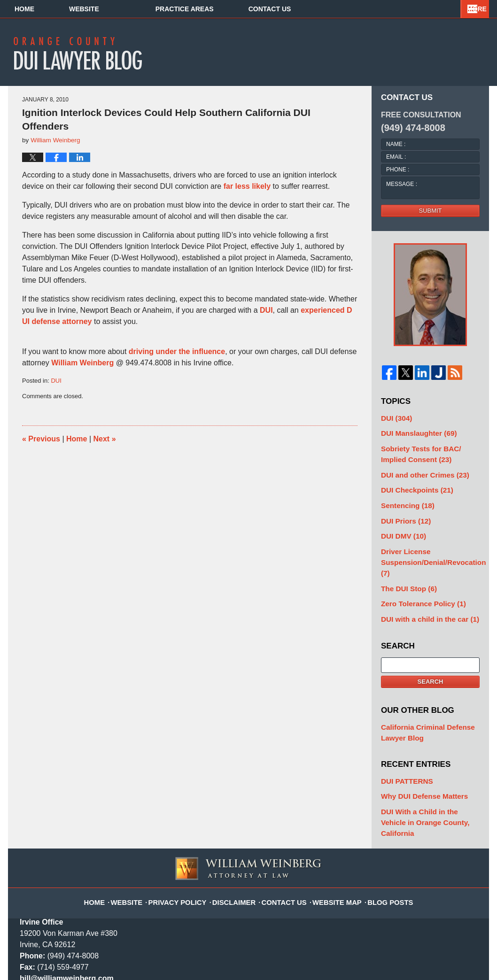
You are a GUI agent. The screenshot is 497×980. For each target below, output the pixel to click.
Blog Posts (380, 843)
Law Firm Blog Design (432, 969)
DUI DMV (400, 523)
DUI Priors (402, 509)
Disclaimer (238, 843)
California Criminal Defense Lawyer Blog (421, 698)
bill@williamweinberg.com (67, 924)
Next (105, 439)
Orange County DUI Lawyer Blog (84, 53)
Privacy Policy (187, 843)
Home (46, 9)
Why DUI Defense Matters (418, 758)
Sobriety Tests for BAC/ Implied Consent (427, 450)
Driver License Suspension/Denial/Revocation (430, 541)
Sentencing (404, 495)
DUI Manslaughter (413, 431)
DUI (266, 310)
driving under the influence (177, 351)
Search (431, 648)
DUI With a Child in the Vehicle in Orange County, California (429, 776)
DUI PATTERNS (403, 744)
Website (127, 9)
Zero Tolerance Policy (417, 573)
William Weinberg (82, 363)
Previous (41, 439)
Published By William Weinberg (409, 52)
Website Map (332, 843)
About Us (216, 9)
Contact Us (425, 9)
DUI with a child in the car (423, 587)
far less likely (247, 186)
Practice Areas (318, 9)
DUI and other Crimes (419, 468)
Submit (430, 211)
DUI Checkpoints (412, 482)
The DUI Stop (405, 559)
